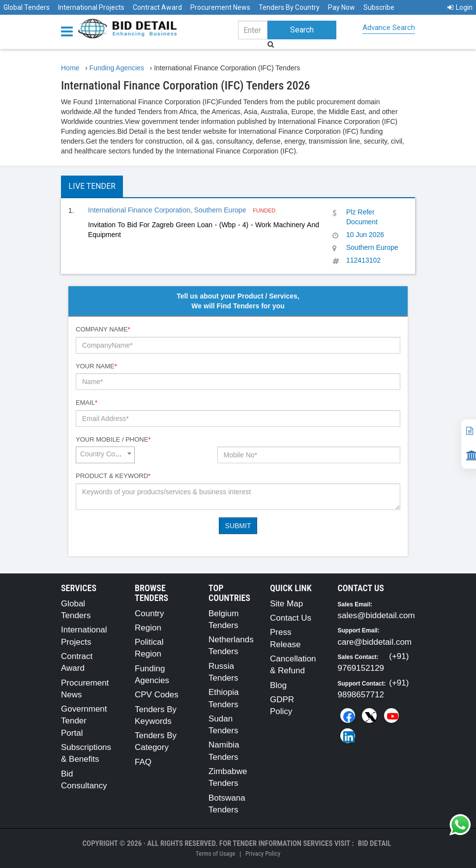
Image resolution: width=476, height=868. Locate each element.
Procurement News (220, 7)
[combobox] (105, 455)
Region (148, 628)
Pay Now (342, 7)
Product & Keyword (113, 476)
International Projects (91, 7)
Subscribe (379, 7)
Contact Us (291, 618)
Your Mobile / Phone (113, 439)
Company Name (103, 329)
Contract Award (157, 7)
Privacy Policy (263, 853)
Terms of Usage (215, 853)
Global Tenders (27, 7)
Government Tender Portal (84, 721)
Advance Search (389, 28)
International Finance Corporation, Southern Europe (168, 210)
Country (149, 614)
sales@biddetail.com (376, 615)
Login (460, 7)
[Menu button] (69, 31)
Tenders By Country (289, 7)
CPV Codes (157, 695)
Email (87, 403)
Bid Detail (375, 843)
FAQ (143, 762)
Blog (278, 685)
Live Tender (92, 186)
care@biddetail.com (375, 642)
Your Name (96, 366)
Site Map (286, 604)
